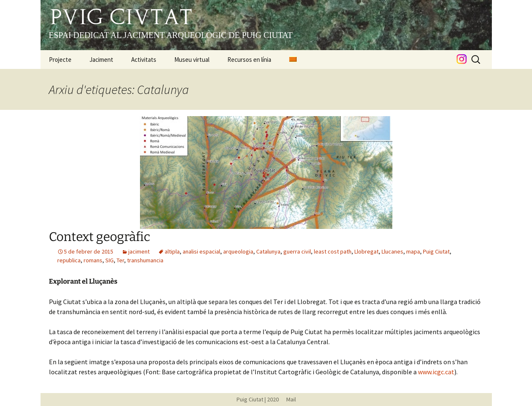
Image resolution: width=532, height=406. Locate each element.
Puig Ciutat (436, 251)
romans (93, 260)
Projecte (60, 60)
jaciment (139, 251)
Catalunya (268, 251)
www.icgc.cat (436, 372)
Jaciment (101, 60)
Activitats (144, 60)
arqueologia (238, 251)
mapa (413, 251)
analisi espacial (201, 251)
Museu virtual (192, 60)
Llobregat (367, 251)
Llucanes (392, 251)
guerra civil (297, 251)
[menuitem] (293, 60)
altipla (172, 251)
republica (69, 260)
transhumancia (145, 260)
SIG (109, 260)
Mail (288, 399)
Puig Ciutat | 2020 (258, 399)
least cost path (333, 251)
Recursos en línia (249, 60)
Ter (120, 260)
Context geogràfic (99, 237)
